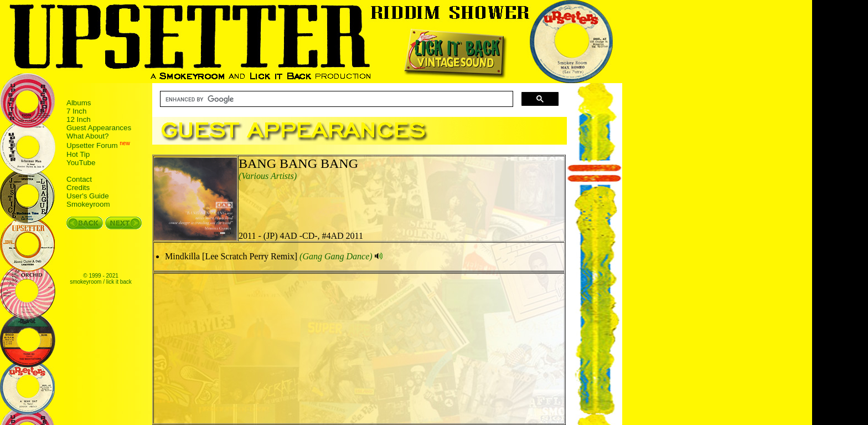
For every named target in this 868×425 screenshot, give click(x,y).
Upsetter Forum (92, 146)
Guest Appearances (99, 128)
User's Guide (88, 196)
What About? (87, 136)
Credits (78, 188)
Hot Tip (78, 154)
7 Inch (76, 111)
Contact (79, 179)
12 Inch (79, 119)
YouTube (81, 163)
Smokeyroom (88, 204)
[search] (335, 99)
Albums (79, 103)
